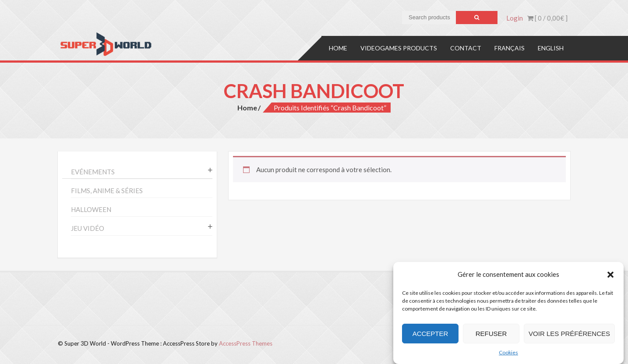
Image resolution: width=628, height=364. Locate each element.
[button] (610, 275)
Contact (466, 48)
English (551, 48)
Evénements (93, 172)
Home (338, 48)
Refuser (491, 334)
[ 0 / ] (547, 18)
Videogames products (399, 48)
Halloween (91, 209)
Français (510, 48)
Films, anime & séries (107, 191)
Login (515, 18)
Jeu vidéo (88, 228)
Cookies (508, 352)
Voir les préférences (569, 334)
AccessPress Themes (246, 343)
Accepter (430, 334)
